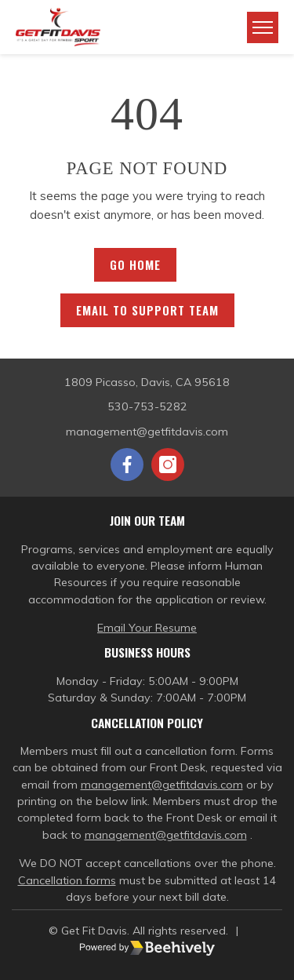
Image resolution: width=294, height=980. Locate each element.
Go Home (135, 264)
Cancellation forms (67, 880)
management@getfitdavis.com (162, 785)
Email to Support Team (147, 310)
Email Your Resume (147, 628)
